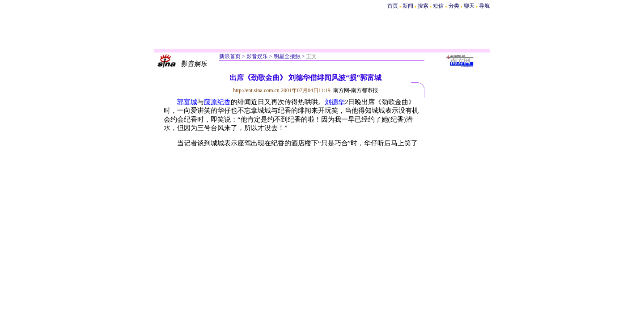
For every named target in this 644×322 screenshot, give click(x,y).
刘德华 (335, 102)
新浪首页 (230, 56)
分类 (454, 6)
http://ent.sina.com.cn (257, 90)
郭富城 (187, 102)
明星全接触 (287, 56)
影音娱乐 (257, 56)
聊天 (469, 6)
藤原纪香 (217, 102)
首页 (393, 6)
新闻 (408, 6)
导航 (484, 6)
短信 (438, 6)
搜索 (424, 6)
